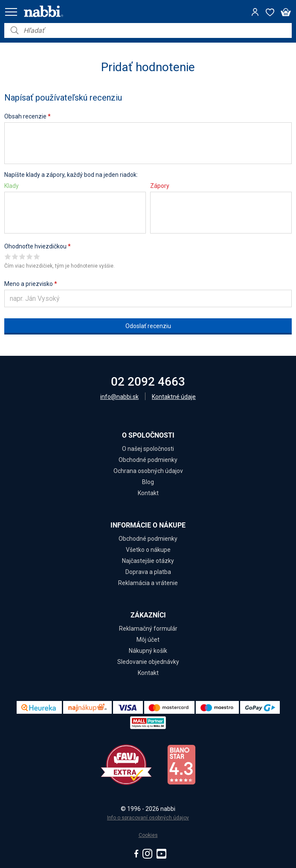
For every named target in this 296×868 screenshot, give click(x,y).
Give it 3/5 (22, 256)
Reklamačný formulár (148, 629)
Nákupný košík (148, 651)
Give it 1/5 (8, 256)
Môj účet (148, 640)
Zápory (160, 186)
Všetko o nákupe (148, 550)
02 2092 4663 (148, 382)
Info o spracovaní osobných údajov (148, 818)
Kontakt (148, 493)
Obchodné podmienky (148, 460)
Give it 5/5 (37, 256)
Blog (148, 482)
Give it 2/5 (15, 256)
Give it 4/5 (30, 256)
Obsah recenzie (28, 116)
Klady (12, 186)
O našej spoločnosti (148, 449)
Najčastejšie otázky (148, 561)
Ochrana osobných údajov (148, 471)
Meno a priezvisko (31, 284)
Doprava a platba (148, 572)
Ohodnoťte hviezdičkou (38, 246)
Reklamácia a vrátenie (148, 583)
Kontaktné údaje (174, 397)
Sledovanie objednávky (148, 662)
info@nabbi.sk (119, 397)
